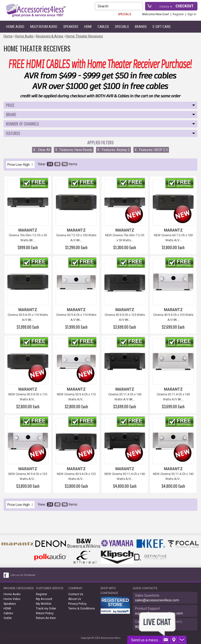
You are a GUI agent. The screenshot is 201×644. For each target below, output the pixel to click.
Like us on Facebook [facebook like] (23, 575)
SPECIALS (125, 14)
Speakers (71, 27)
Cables (103, 27)
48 (57, 164)
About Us (75, 599)
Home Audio (15, 27)
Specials (122, 27)
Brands (141, 27)
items (165, 7)
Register (178, 14)
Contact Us (76, 594)
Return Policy (45, 613)
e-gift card (162, 27)
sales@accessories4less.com (157, 600)
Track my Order (46, 608)
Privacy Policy (77, 604)
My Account (44, 599)
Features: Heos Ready (74, 150)
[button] (140, 6)
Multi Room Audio (44, 27)
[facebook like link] (6, 575)
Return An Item (46, 618)
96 (65, 164)
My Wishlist (44, 604)
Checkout (185, 6)
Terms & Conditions (82, 608)
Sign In (192, 14)
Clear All (42, 150)
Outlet (8, 618)
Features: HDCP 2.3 (151, 150)
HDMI (88, 27)
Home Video (12, 599)
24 (50, 164)
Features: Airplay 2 (113, 150)
